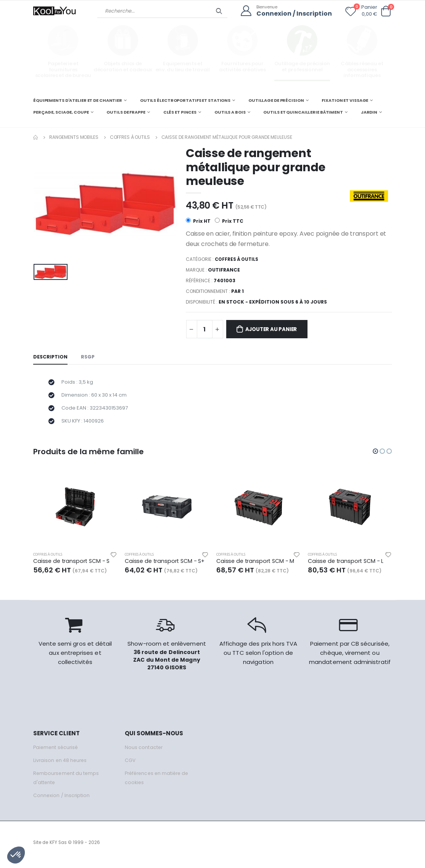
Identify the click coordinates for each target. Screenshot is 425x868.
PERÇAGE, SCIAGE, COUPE (61, 112)
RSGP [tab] (89, 358)
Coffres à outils (130, 137)
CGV (130, 764)
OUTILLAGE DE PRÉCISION (276, 100)
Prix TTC (229, 221)
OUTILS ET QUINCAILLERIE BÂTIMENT (303, 112)
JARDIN (369, 112)
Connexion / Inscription (292, 14)
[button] (386, 11)
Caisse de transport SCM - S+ (166, 566)
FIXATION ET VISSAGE (345, 100)
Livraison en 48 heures (61, 764)
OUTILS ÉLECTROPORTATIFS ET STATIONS (185, 100)
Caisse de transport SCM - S (73, 566)
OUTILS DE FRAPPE (126, 112)
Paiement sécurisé (57, 751)
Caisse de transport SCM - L (347, 566)
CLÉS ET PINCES (180, 112)
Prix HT (198, 221)
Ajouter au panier (275, 330)
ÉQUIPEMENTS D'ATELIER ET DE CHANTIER (78, 100)
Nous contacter (144, 751)
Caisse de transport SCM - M (257, 566)
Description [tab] (51, 358)
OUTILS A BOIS (230, 112)
